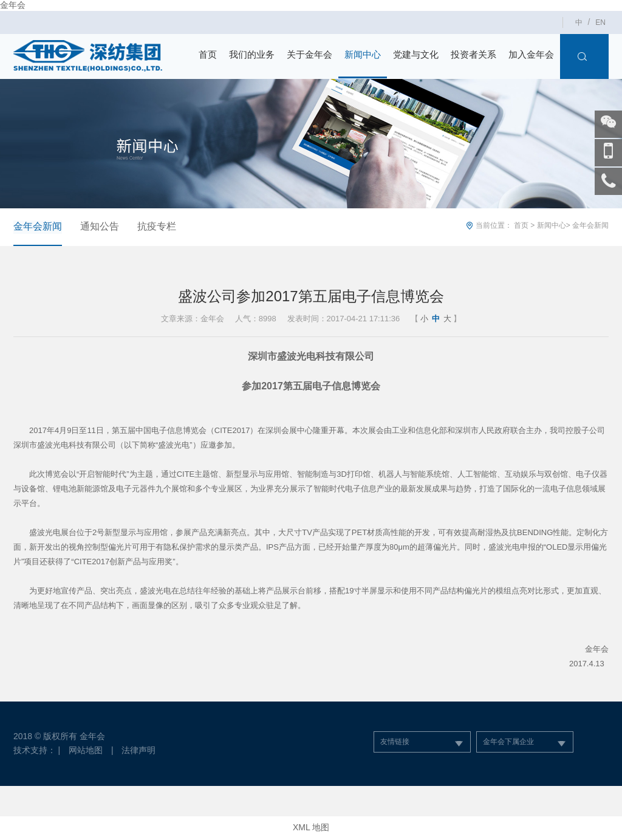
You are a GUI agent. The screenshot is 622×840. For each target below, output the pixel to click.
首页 (208, 54)
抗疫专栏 (157, 226)
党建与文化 (416, 54)
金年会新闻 (38, 226)
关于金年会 (309, 54)
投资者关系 (473, 54)
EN (600, 22)
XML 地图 (311, 828)
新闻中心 (363, 54)
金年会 (13, 5)
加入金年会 (531, 54)
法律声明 (139, 750)
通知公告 (100, 226)
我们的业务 (252, 54)
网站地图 (86, 750)
